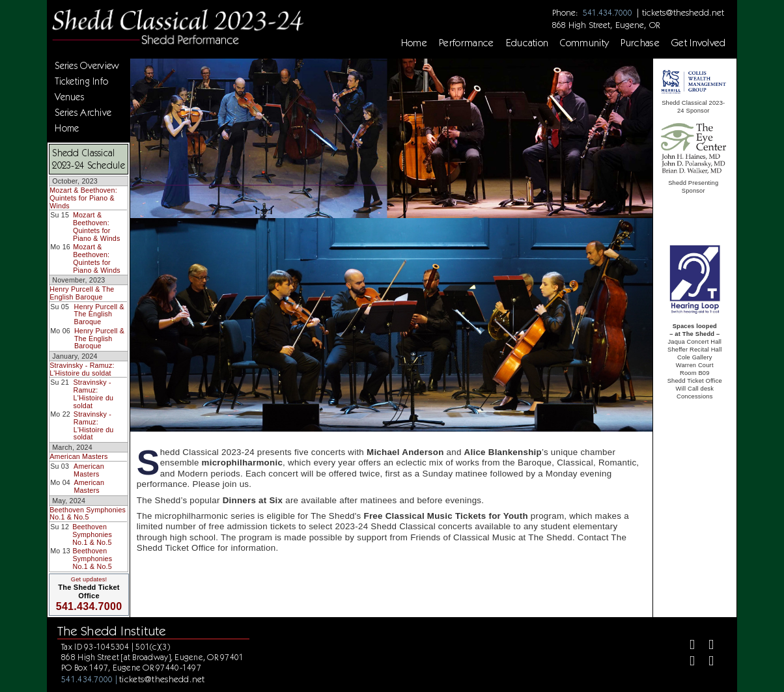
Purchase (640, 43)
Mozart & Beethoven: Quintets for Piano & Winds (83, 198)
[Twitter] (706, 646)
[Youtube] (706, 662)
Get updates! (89, 579)
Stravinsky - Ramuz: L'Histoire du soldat (82, 369)
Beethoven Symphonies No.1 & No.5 (88, 514)
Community (584, 43)
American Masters (78, 456)
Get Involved (699, 43)
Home (414, 43)
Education (527, 43)
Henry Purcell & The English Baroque (82, 293)
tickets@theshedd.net (683, 12)
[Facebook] (687, 646)
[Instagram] (687, 662)
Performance (467, 43)
